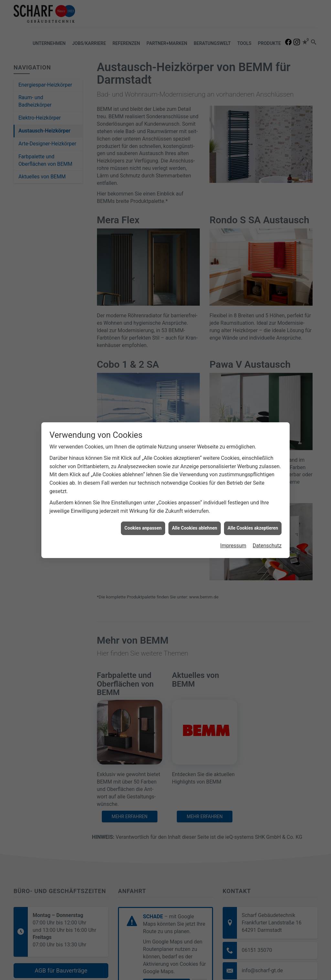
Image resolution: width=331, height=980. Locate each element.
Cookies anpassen (143, 528)
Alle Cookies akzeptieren (253, 528)
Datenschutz (267, 546)
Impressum (233, 546)
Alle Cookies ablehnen (195, 528)
